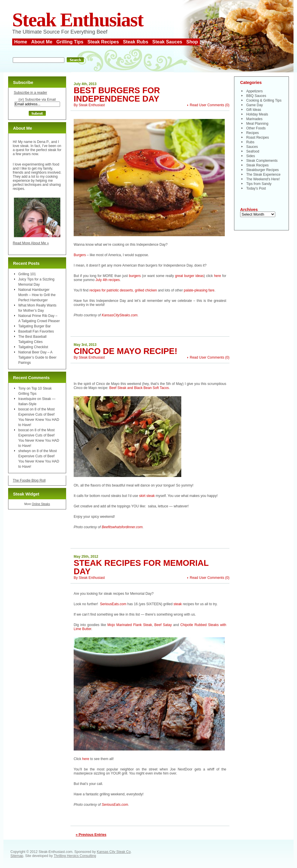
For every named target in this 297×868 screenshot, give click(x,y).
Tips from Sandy (259, 184)
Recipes (252, 133)
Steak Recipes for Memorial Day (141, 567)
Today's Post (256, 188)
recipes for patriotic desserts (111, 290)
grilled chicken (146, 290)
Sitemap (17, 856)
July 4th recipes (107, 280)
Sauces (252, 147)
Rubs (250, 142)
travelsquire (27, 399)
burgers (135, 276)
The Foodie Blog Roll (29, 480)
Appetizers (255, 91)
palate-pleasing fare (199, 290)
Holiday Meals (257, 114)
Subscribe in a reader (30, 93)
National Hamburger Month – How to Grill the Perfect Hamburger (37, 295)
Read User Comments (207, 105)
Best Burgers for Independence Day (117, 94)
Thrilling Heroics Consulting (75, 856)
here (218, 276)
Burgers (80, 255)
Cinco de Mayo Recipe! (125, 351)
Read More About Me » (31, 243)
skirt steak (146, 496)
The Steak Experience (263, 175)
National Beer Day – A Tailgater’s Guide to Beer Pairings (37, 357)
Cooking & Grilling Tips (264, 100)
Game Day (255, 105)
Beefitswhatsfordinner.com (122, 527)
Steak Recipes (103, 42)
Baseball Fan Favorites (36, 331)
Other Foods (256, 128)
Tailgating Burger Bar (35, 326)
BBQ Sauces (256, 96)
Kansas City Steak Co (114, 852)
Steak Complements (262, 161)
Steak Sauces (167, 42)
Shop (192, 42)
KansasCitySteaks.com (120, 315)
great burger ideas (190, 276)
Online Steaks (41, 504)
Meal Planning (257, 124)
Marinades (254, 119)
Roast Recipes (258, 137)
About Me (42, 42)
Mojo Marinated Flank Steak (130, 625)
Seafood (253, 151)
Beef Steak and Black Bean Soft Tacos (139, 388)
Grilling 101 (27, 274)
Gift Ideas (254, 110)
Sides (251, 156)
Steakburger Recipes (262, 170)
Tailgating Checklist (33, 347)
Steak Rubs (136, 42)
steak (178, 604)
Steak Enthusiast (78, 20)
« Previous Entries (91, 835)
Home (21, 42)
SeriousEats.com (113, 604)
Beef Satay (163, 625)
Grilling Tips (70, 42)
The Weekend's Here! (263, 179)
